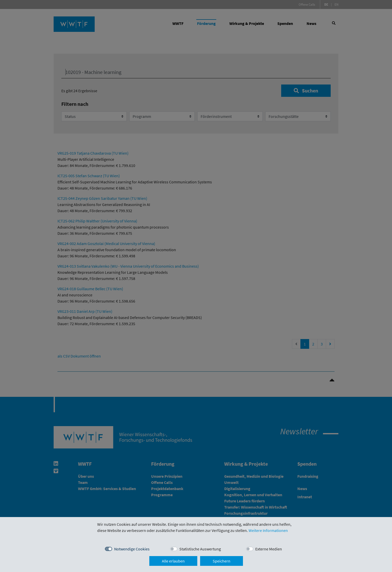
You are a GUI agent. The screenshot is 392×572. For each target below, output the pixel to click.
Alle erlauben (173, 561)
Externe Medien (269, 549)
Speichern (222, 561)
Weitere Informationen (268, 530)
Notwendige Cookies (132, 549)
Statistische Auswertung (200, 549)
